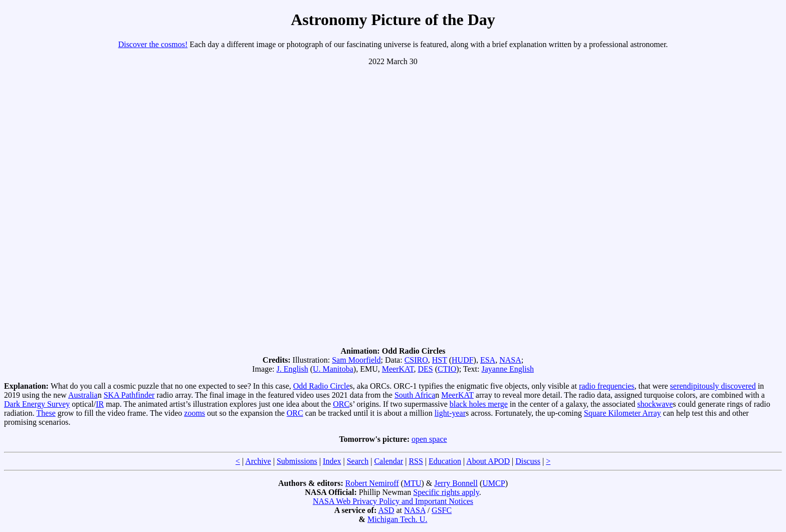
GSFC (442, 510)
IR (100, 404)
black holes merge (479, 404)
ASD (386, 510)
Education (445, 461)
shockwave (655, 404)
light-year (450, 413)
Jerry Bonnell (456, 483)
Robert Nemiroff (372, 483)
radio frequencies (607, 386)
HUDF (463, 360)
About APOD (488, 461)
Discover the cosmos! (153, 44)
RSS (416, 461)
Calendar (388, 461)
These (46, 413)
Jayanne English (507, 369)
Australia (83, 395)
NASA (510, 360)
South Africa (415, 395)
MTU (413, 483)
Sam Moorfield (356, 360)
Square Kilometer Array (623, 413)
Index (332, 461)
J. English (292, 369)
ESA (488, 360)
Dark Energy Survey (37, 404)
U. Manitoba (333, 369)
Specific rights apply (446, 492)
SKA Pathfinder (129, 395)
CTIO (447, 369)
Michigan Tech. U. (397, 519)
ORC (341, 404)
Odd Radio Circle (322, 386)
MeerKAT (398, 369)
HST (440, 360)
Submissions (297, 461)
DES (425, 369)
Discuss (528, 461)
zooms (194, 413)
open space (429, 439)
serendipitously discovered (713, 386)
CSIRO (416, 360)
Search (358, 461)
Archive (258, 461)
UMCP (494, 483)
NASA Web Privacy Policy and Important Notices (393, 501)
